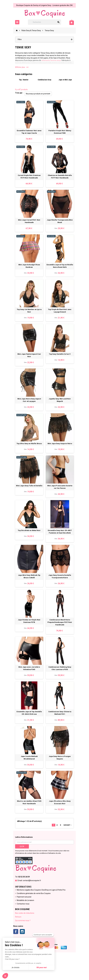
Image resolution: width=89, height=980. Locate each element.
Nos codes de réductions (23, 935)
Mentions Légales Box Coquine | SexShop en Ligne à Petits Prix (39, 911)
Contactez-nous (21, 925)
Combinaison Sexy (44, 80)
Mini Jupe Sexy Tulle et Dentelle (28, 498)
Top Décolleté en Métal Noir (28, 544)
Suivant (69, 846)
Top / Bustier (23, 80)
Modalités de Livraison (24, 922)
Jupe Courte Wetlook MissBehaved (28, 776)
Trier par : (18, 93)
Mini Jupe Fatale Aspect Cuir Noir (28, 364)
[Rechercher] (45, 22)
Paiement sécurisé (22, 918)
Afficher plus (20, 67)
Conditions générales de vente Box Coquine (32, 915)
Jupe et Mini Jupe (66, 80)
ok (21, 868)
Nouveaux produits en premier (36, 94)
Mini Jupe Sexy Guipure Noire (61, 454)
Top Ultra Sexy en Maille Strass (28, 454)
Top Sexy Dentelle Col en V (61, 364)
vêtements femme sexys (50, 60)
